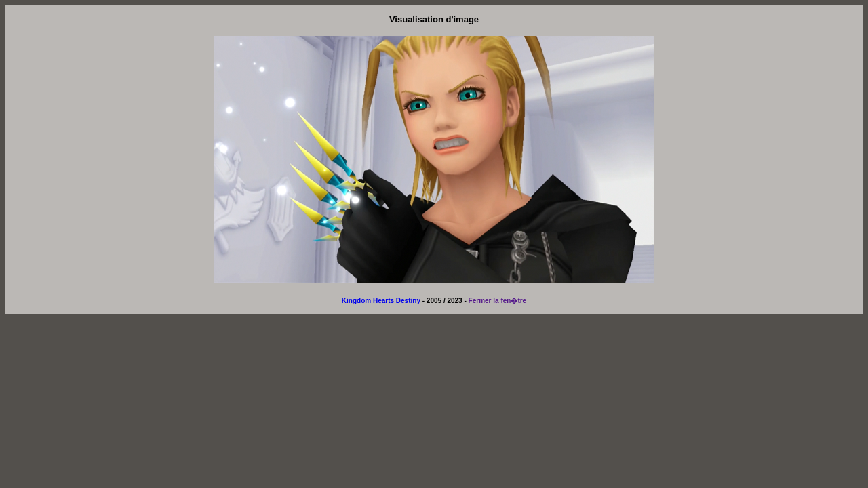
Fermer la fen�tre (498, 301)
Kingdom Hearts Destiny (381, 301)
